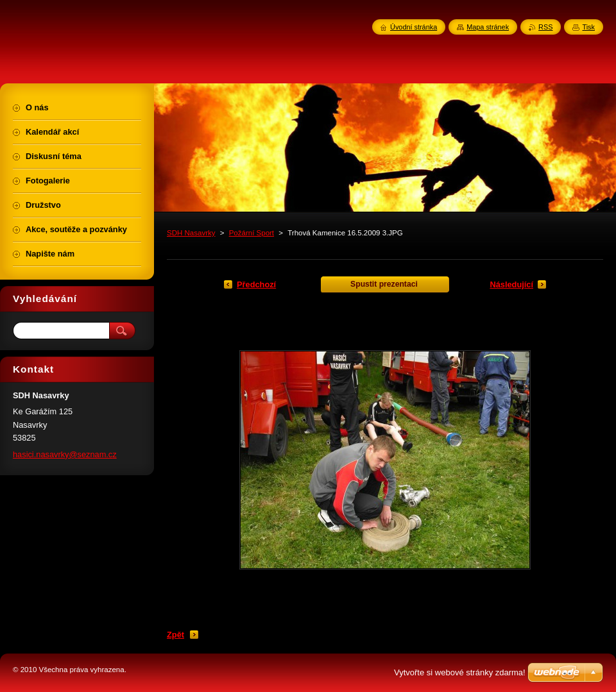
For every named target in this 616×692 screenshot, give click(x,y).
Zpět (175, 635)
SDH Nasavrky (191, 233)
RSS (545, 27)
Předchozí (256, 284)
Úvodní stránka (414, 27)
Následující (511, 284)
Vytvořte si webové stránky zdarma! (460, 672)
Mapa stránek (488, 27)
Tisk (588, 27)
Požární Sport (252, 233)
